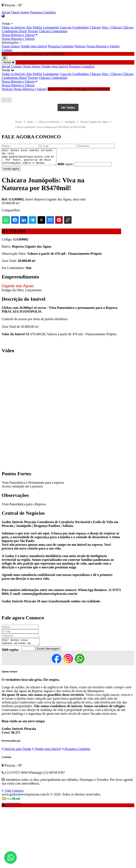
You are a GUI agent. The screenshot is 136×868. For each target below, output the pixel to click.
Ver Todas (68, 108)
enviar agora (11, 172)
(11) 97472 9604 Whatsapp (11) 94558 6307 (79, 89)
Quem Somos (20, 12)
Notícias (80, 46)
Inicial (6, 12)
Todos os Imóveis (14, 27)
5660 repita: (10, 654)
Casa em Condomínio (74, 27)
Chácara (95, 27)
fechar (9, 62)
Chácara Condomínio (53, 31)
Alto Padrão (34, 27)
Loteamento (51, 27)
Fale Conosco (13, 795)
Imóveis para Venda (16, 753)
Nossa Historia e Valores (20, 35)
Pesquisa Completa (43, 12)
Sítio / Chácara (112, 27)
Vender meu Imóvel (34, 46)
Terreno (33, 31)
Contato (7, 50)
